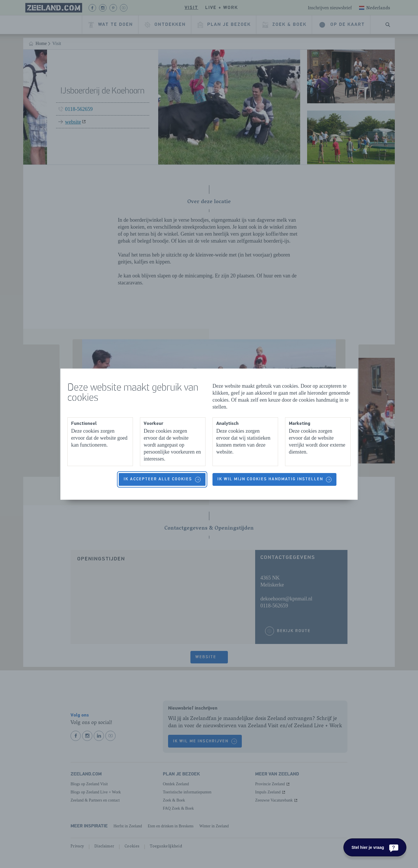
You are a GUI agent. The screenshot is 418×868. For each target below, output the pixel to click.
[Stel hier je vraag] (375, 847)
